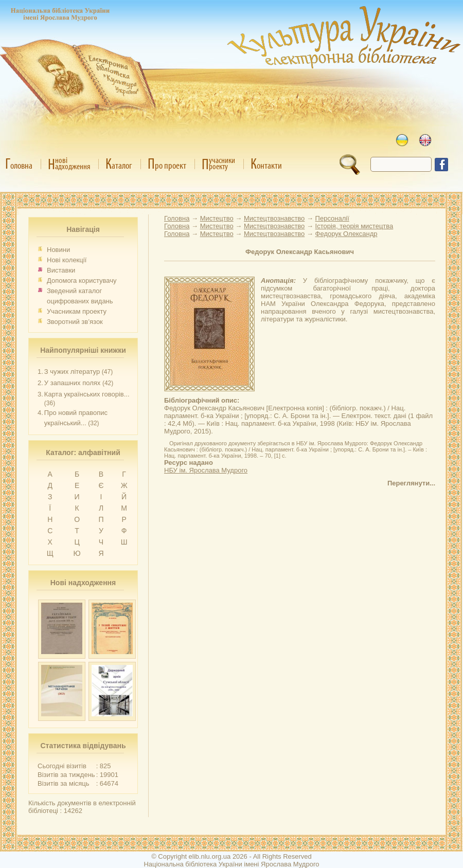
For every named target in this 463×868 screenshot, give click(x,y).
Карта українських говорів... (87, 394)
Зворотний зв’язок (75, 322)
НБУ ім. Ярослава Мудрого (206, 470)
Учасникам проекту (77, 311)
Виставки (61, 270)
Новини (58, 250)
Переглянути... (411, 483)
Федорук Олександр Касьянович (300, 252)
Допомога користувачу (82, 281)
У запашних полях (72, 383)
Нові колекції (67, 260)
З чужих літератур (72, 372)
